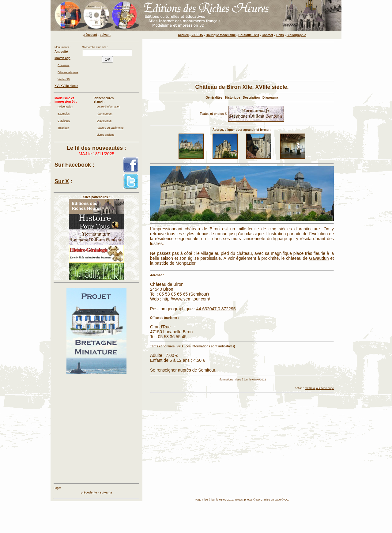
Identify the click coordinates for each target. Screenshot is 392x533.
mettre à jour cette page (319, 388)
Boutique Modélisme (221, 35)
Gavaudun (319, 258)
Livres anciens (106, 135)
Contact (267, 35)
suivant (105, 35)
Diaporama (270, 98)
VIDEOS (197, 35)
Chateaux (64, 65)
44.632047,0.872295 (216, 309)
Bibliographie (296, 35)
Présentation (65, 107)
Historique (233, 98)
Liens (280, 35)
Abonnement (105, 114)
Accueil (183, 35)
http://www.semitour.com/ (186, 299)
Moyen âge (62, 58)
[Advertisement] (242, 62)
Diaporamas (104, 121)
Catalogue (64, 121)
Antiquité (61, 52)
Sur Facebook (73, 165)
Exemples (64, 114)
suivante (106, 492)
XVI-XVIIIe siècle (66, 86)
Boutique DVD (249, 35)
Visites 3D (64, 79)
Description (251, 98)
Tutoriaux (63, 128)
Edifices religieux (68, 72)
